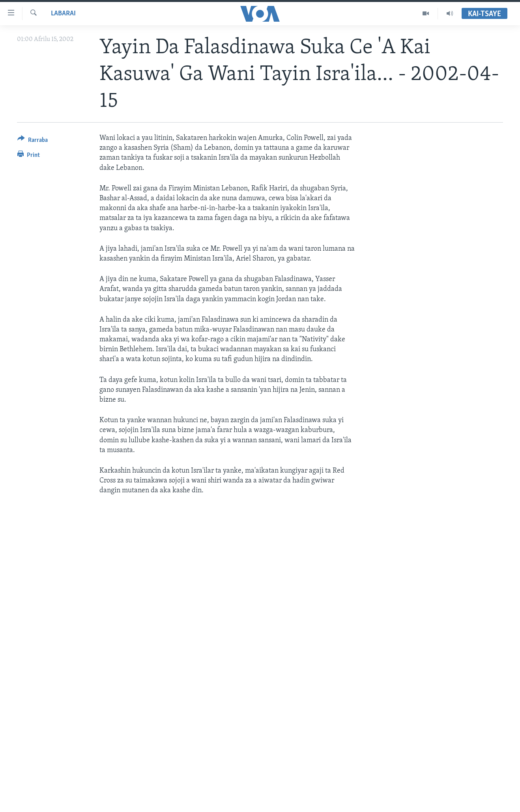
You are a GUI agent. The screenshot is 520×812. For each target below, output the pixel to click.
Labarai (63, 14)
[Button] (33, 141)
